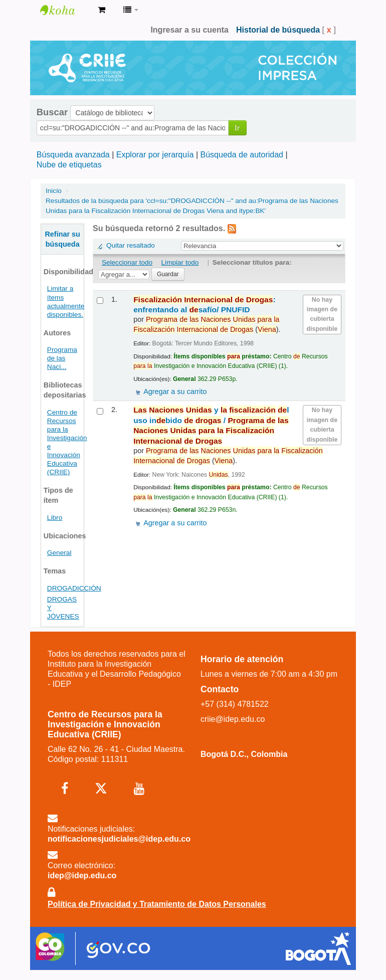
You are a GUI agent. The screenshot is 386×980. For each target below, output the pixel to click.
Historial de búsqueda (278, 30)
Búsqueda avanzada (73, 155)
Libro (55, 518)
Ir (237, 128)
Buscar (52, 112)
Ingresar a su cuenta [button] (189, 30)
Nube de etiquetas (69, 165)
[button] (102, 10)
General (59, 553)
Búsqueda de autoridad (242, 155)
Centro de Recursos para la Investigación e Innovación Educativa (65, 10)
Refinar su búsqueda (62, 239)
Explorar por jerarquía (155, 155)
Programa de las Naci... (62, 358)
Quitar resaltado (131, 245)
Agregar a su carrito (175, 391)
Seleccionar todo (127, 262)
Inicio (54, 191)
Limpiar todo (180, 262)
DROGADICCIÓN (74, 588)
